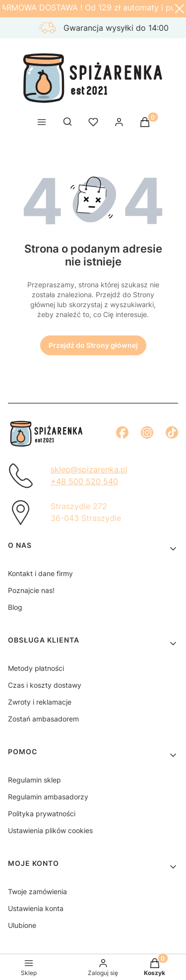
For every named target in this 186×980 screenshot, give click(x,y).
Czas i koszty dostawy (45, 685)
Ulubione (22, 925)
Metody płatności (36, 668)
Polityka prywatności (42, 814)
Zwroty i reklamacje (40, 702)
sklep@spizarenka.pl (89, 469)
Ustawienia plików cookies (50, 830)
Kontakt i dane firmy (40, 573)
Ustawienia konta (36, 908)
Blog (15, 607)
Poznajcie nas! (31, 590)
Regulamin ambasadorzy (48, 797)
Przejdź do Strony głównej (93, 345)
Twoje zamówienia (37, 891)
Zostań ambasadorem (43, 719)
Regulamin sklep (34, 780)
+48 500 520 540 (84, 481)
